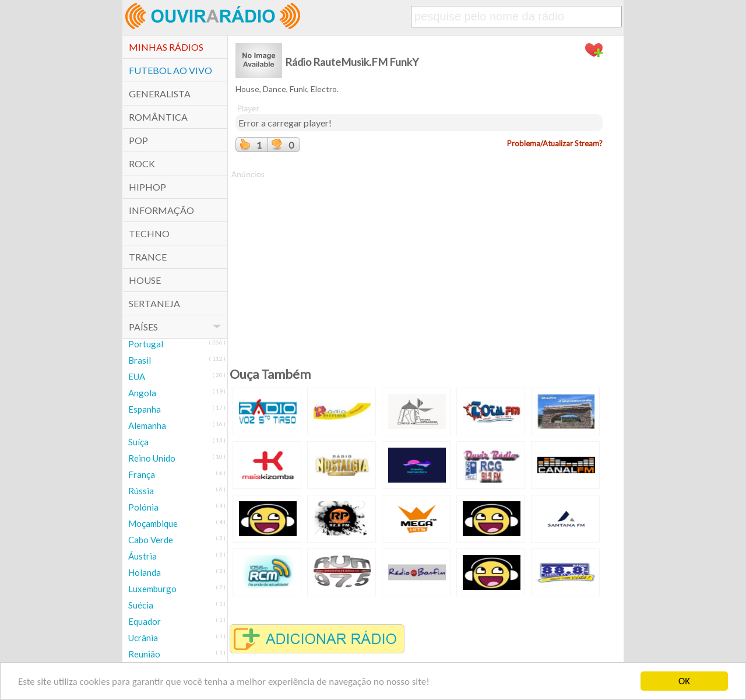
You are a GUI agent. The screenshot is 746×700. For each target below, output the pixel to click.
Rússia (141, 491)
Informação (161, 210)
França (142, 474)
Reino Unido (152, 458)
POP (138, 140)
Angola (142, 393)
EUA (137, 377)
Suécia (141, 605)
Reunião (144, 654)
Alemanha (147, 425)
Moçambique (153, 523)
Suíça (138, 442)
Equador (145, 621)
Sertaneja (154, 303)
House (145, 280)
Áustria (142, 556)
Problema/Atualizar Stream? (555, 143)
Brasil (140, 360)
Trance (148, 257)
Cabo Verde (151, 540)
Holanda (145, 572)
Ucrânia (143, 638)
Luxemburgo (152, 589)
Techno (149, 233)
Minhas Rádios (166, 47)
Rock (142, 163)
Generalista (160, 94)
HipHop (147, 187)
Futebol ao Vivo (170, 70)
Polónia (143, 507)
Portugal (146, 344)
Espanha (145, 409)
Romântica (158, 117)
